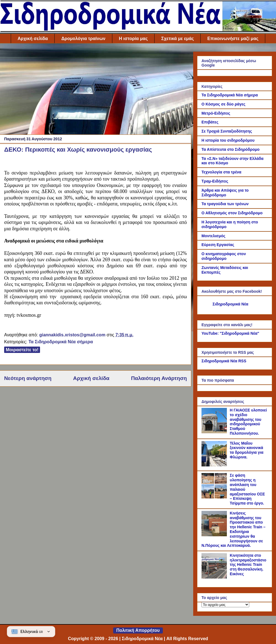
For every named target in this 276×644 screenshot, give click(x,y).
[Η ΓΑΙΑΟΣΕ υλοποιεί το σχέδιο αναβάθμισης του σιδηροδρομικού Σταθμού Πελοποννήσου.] (215, 432)
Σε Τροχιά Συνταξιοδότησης (227, 131)
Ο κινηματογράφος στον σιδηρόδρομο (224, 256)
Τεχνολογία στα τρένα (221, 172)
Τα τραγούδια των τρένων (225, 204)
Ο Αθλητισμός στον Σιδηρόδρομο (232, 213)
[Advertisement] (95, 90)
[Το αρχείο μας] (225, 605)
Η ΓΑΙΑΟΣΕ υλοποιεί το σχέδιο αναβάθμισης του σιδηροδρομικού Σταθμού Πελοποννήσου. (248, 422)
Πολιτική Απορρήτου (138, 630)
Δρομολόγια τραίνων (83, 39)
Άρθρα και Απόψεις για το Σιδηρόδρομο (225, 193)
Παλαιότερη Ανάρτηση (159, 378)
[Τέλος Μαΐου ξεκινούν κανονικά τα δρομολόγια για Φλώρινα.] (215, 465)
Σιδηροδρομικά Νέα (230, 304)
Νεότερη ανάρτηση (28, 378)
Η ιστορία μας (133, 39)
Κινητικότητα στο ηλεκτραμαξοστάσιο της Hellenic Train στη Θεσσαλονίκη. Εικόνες (248, 565)
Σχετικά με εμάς (177, 39)
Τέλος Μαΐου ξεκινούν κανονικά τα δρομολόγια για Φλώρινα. (247, 450)
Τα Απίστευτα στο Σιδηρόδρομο (230, 149)
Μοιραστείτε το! (22, 350)
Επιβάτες (210, 122)
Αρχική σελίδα (33, 39)
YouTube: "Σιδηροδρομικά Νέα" (230, 333)
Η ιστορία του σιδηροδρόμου (228, 140)
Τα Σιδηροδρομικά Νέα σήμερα (61, 342)
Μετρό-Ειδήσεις (216, 113)
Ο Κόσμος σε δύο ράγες (223, 104)
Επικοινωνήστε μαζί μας (233, 39)
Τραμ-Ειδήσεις (215, 181)
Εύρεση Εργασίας (218, 245)
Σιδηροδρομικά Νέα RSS (224, 361)
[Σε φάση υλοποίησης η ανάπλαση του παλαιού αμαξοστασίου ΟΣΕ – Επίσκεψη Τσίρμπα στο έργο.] (215, 497)
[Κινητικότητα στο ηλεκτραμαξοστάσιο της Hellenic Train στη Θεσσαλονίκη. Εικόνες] (215, 577)
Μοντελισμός (213, 236)
